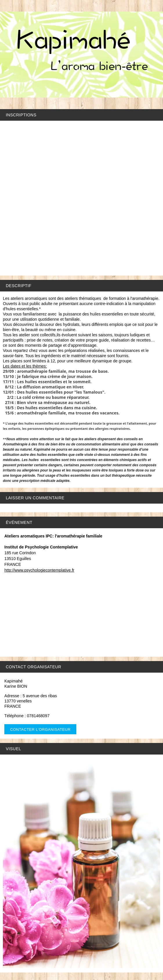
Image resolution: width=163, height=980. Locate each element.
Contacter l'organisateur (40, 730)
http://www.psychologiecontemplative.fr (39, 570)
